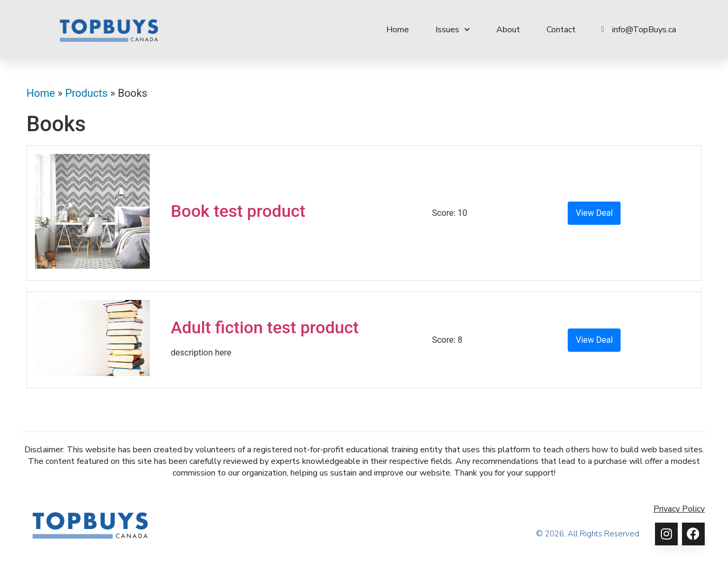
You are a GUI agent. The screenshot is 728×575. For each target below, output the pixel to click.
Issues (453, 29)
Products (86, 93)
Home (398, 30)
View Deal (594, 213)
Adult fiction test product (265, 327)
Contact (561, 30)
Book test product (238, 211)
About (508, 30)
